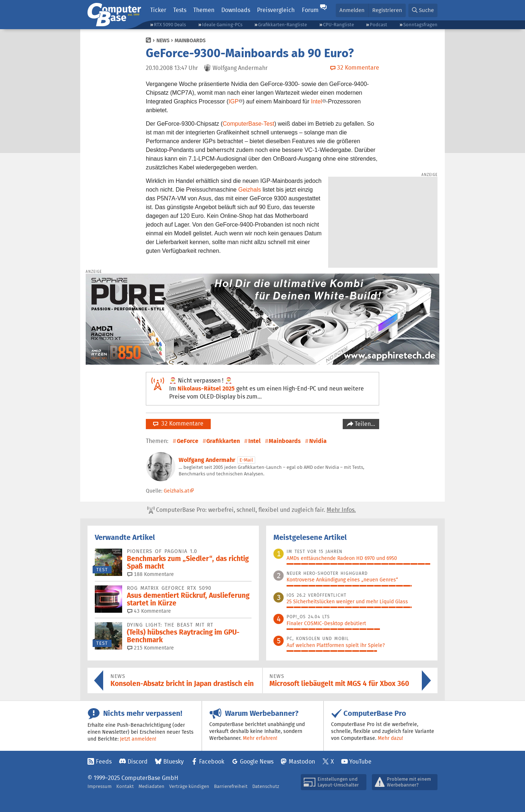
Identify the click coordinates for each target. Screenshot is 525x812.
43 (149, 611)
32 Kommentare (178, 423)
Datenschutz (266, 786)
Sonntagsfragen (420, 25)
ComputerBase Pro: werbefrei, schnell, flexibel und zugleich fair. (252, 510)
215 (151, 648)
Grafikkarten (223, 441)
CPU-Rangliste (339, 25)
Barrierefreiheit (231, 786)
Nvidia (318, 441)
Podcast (378, 25)
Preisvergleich (276, 10)
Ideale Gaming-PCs (222, 25)
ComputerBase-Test (248, 124)
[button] (423, 10)
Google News (257, 762)
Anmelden (352, 10)
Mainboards (190, 40)
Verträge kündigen (189, 786)
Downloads (236, 10)
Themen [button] (204, 10)
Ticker (158, 10)
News (163, 40)
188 (151, 574)
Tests (180, 10)
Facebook (212, 762)
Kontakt (125, 786)
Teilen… (364, 424)
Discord (138, 762)
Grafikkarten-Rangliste (283, 25)
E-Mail (246, 460)
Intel (316, 101)
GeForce (188, 441)
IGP (234, 101)
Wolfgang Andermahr (207, 460)
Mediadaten (151, 786)
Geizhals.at (176, 491)
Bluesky (174, 762)
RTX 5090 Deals (170, 25)
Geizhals (249, 190)
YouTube (360, 762)
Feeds (104, 762)
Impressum (100, 786)
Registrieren (387, 10)
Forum (310, 10)
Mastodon (302, 762)
